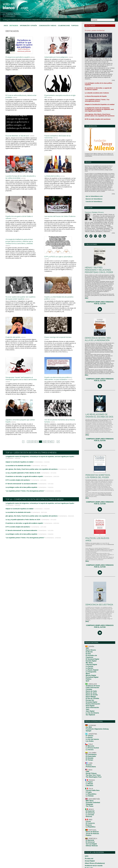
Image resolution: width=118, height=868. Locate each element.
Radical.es (88, 858)
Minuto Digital (89, 629)
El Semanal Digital (90, 617)
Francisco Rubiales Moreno (97, 195)
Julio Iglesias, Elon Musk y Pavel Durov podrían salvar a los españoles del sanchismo (30, 480)
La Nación (88, 624)
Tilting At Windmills (90, 862)
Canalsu (87, 791)
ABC (87, 611)
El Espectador (89, 692)
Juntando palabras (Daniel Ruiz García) (95, 827)
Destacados (14, 25)
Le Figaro (88, 713)
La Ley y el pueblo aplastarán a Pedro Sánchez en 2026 (22, 483)
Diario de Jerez (90, 642)
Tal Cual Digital (90, 762)
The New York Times (91, 707)
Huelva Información (91, 649)
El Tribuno (88, 676)
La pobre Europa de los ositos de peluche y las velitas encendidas (21, 179)
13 (34, 453)
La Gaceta (88, 622)
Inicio (6, 25)
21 (57, 453)
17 (47, 453)
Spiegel (88, 671)
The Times (88, 732)
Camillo (87, 789)
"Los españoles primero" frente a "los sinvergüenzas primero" (24, 501)
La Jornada (89, 739)
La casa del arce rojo (90, 829)
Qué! (87, 632)
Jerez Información (90, 652)
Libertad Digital (90, 621)
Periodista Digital (90, 630)
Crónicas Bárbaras (90, 798)
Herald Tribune (90, 706)
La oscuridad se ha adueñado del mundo (18, 476)
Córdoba (88, 639)
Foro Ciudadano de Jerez (91, 820)
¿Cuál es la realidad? (90, 800)
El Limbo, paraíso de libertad (98, 30)
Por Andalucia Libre (90, 856)
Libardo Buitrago (89, 836)
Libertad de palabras (90, 838)
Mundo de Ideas (89, 849)
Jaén (87, 653)
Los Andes (88, 680)
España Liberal (89, 815)
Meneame (87, 847)
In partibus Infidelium (90, 826)
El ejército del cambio (16, 346)
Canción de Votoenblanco (92, 186)
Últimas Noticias (90, 763)
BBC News (88, 728)
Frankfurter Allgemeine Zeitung (94, 670)
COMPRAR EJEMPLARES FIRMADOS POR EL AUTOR (100, 280)
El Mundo (88, 613)
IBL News (88, 620)
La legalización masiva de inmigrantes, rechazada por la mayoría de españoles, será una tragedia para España (38, 468)
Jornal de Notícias (90, 754)
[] (86, 277)
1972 (86, 773)
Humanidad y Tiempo (90, 824)
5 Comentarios (33, 491)
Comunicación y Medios (48, 25)
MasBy (87, 844)
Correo (88, 744)
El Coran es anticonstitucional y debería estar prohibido (20, 98)
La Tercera (88, 686)
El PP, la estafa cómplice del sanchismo (17, 490)
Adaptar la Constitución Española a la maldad (19, 473)
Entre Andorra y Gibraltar (91, 813)
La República (89, 748)
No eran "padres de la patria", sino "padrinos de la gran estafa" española (21, 305)
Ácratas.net (88, 775)
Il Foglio (88, 721)
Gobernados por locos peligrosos (60, 56)
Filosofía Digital (89, 818)
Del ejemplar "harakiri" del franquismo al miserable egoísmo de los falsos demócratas (21, 389)
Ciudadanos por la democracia (93, 793)
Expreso (88, 747)
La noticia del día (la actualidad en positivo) (96, 833)
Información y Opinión (28, 25)
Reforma (88, 740)
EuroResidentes (89, 816)
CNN (87, 705)
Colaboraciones (64, 25)
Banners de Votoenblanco (92, 184)
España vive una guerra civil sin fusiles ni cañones (20, 222)
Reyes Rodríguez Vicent (91, 860)
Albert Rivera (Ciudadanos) (92, 778)
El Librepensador (89, 811)
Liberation (88, 715)
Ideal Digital (89, 651)
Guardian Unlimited (91, 729)
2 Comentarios (45, 487)
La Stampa (88, 723)
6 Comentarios (36, 473)
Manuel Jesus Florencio (91, 842)
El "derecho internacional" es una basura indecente (20, 494)
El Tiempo (88, 695)
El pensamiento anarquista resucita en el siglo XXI (57, 98)
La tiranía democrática (55, 178)
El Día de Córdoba (90, 646)
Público (88, 631)
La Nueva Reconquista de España (94, 86)
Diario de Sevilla (90, 643)
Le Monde (88, 714)
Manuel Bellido (89, 840)
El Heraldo (88, 693)
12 (31, 453)
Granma (88, 699)
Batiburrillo (88, 782)
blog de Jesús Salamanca (91, 787)
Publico (88, 755)
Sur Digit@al (89, 657)
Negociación (88, 851)
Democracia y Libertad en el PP (93, 804)
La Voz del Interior (90, 678)
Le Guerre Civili (89, 835)
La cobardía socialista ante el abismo (94, 83)
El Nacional (89, 759)
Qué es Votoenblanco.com (92, 182)
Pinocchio (87, 854)
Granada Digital (90, 648)
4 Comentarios (59, 480)
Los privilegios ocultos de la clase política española (20, 498)
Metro (87, 627)
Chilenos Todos (89, 802)
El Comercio (89, 745)
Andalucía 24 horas (91, 637)
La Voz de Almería (90, 656)
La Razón (88, 677)
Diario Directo (89, 612)
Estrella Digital (89, 618)
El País (88, 615)
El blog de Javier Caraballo (92, 807)
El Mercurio (89, 684)
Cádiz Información (90, 638)
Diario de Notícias (90, 752)
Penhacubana (89, 700)
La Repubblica (89, 722)
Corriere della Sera (91, 720)
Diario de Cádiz (90, 641)
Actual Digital (88, 777)
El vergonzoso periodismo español (21, 56)
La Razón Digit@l (90, 625)
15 (41, 453)
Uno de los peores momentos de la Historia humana (60, 431)
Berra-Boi (87, 784)
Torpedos (75, 25)
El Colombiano (90, 691)
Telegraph (88, 730)
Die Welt (88, 669)
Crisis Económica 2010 (91, 797)
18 (50, 453)
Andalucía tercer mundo (91, 780)
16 (44, 453)
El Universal (89, 737)
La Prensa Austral (90, 685)
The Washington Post (91, 708)
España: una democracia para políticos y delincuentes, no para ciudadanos (59, 389)
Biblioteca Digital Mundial (91, 786)
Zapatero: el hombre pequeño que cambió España (20, 431)
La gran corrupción (90, 831)
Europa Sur (89, 647)
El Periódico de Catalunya (92, 616)
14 (37, 453)
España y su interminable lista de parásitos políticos (60, 304)
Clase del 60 (88, 795)
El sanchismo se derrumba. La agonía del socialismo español (23, 487)
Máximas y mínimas (90, 845)
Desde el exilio (89, 806)
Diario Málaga (89, 644)
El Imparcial (89, 736)
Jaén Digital (89, 655)
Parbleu (87, 853)
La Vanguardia (89, 626)
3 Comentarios (42, 483)
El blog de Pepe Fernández (92, 809)
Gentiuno (87, 822)
